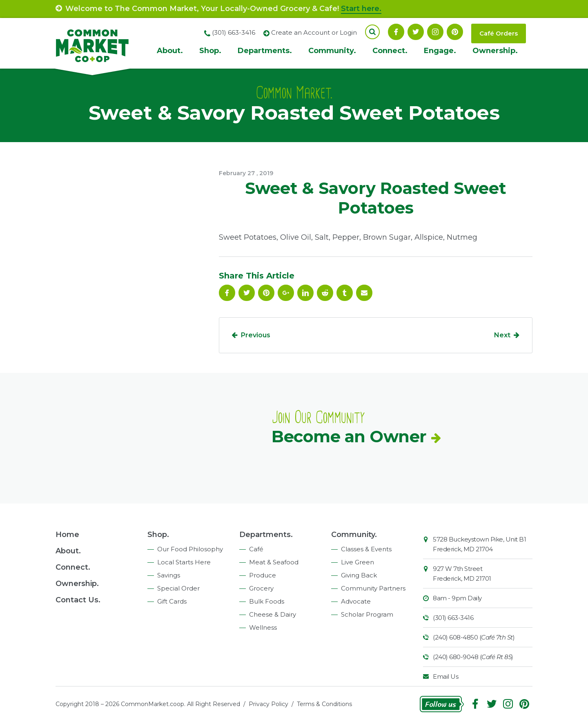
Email (364, 293)
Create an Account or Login (314, 32)
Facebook (396, 32)
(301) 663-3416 (453, 618)
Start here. (361, 9)
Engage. (440, 51)
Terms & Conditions (324, 704)
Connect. (390, 51)
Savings (169, 575)
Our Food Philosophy (190, 549)
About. (170, 51)
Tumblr (345, 293)
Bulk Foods (267, 601)
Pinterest (455, 32)
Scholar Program (367, 614)
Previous (256, 335)
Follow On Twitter (416, 32)
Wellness (263, 627)
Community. (332, 51)
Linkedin (305, 293)
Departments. (265, 51)
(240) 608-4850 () (474, 637)
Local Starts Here (184, 562)
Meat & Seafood (274, 562)
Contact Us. (78, 600)
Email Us (445, 676)
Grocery (261, 588)
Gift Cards (172, 601)
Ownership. (495, 51)
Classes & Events (366, 549)
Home (67, 535)
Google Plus (286, 293)
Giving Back (359, 575)
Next (502, 335)
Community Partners (373, 588)
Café (256, 549)
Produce (263, 575)
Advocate (356, 601)
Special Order (178, 588)
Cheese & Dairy (273, 614)
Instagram (435, 32)
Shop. (210, 51)
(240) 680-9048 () (473, 657)
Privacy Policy (268, 704)
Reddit (325, 293)
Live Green (357, 562)
